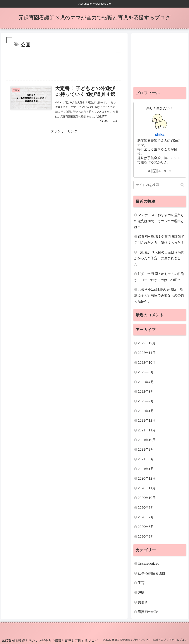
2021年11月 (147, 430)
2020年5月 (146, 537)
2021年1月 (146, 469)
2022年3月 (146, 392)
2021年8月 (146, 459)
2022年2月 (146, 401)
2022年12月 (147, 343)
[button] (182, 185)
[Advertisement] (64, 65)
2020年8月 (146, 508)
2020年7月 (146, 517)
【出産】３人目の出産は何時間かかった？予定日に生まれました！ (159, 258)
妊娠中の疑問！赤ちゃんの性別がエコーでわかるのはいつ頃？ (159, 277)
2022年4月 (146, 382)
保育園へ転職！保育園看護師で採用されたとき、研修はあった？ (159, 240)
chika (160, 135)
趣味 (141, 593)
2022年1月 (146, 411)
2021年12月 (147, 421)
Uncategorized (149, 564)
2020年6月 (146, 527)
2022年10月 (147, 363)
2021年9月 (146, 450)
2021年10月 (147, 440)
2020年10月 (147, 498)
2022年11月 (147, 353)
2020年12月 (147, 478)
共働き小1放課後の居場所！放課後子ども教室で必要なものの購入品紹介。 (159, 296)
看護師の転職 (148, 612)
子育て (143, 583)
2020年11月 (147, 488)
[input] (160, 185)
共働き (143, 602)
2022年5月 (146, 372)
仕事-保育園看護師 (152, 573)
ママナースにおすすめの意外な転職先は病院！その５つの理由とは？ (159, 221)
